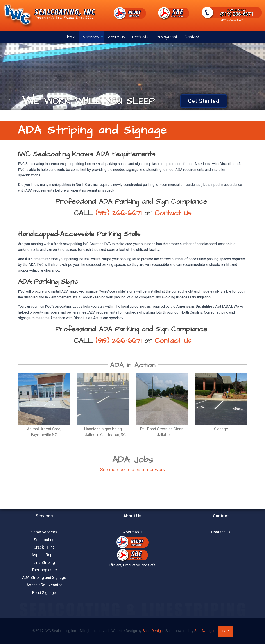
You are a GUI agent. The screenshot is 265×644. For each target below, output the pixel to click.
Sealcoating (44, 540)
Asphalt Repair (44, 555)
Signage (221, 429)
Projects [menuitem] (140, 37)
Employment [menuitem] (166, 37)
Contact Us (173, 213)
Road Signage (44, 593)
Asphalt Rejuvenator (44, 585)
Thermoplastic (44, 570)
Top (225, 631)
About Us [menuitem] (117, 37)
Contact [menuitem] (192, 37)
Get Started (204, 101)
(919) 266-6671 (236, 13)
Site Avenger (204, 631)
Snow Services (44, 532)
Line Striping (44, 563)
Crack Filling (44, 547)
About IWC (132, 532)
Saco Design (153, 631)
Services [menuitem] (91, 37)
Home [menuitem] (70, 37)
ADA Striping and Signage (44, 578)
